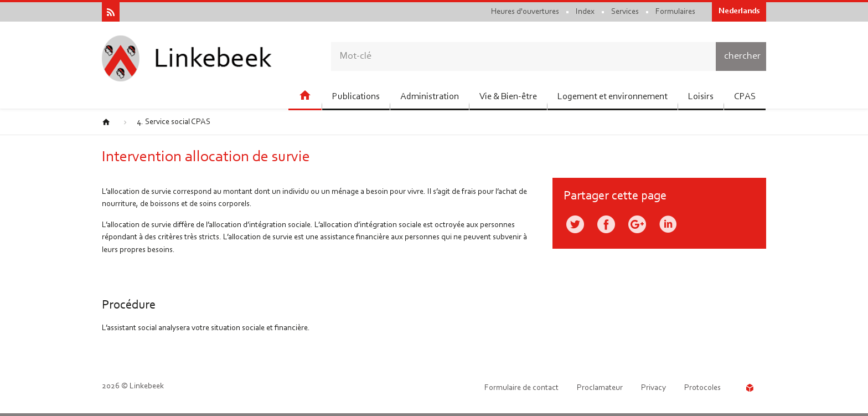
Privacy (653, 388)
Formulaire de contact (521, 388)
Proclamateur (600, 388)
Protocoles (702, 388)
